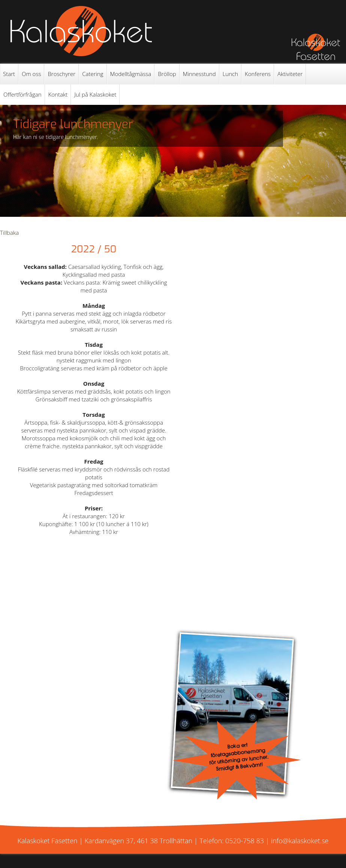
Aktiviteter (290, 74)
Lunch (230, 74)
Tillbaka (9, 233)
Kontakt (58, 94)
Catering (93, 74)
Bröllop (167, 74)
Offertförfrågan (22, 94)
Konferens (258, 74)
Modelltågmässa (131, 74)
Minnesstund (199, 74)
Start (9, 74)
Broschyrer (61, 74)
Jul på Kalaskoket (95, 94)
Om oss (31, 74)
